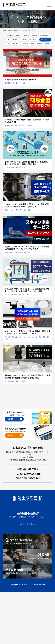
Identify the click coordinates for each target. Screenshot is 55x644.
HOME (5, 31)
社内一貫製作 (12, 41)
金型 (24, 51)
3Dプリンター (10, 46)
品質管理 (33, 51)
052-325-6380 (28, 526)
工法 (37, 46)
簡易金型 (33, 36)
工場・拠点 (46, 46)
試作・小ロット (25, 46)
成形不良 (22, 36)
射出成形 (43, 36)
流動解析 (12, 36)
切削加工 (34, 41)
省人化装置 (14, 51)
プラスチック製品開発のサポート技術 (20, 31)
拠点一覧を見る (28, 577)
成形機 (42, 51)
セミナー (24, 41)
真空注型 (45, 41)
